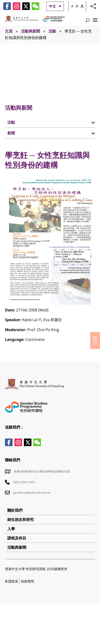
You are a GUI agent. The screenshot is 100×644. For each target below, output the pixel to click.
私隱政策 (12, 581)
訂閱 (95, 340)
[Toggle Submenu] (87, 122)
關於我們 (15, 510)
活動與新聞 (30, 31)
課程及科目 (17, 538)
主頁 (9, 31)
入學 (11, 529)
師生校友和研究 (21, 520)
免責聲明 (27, 581)
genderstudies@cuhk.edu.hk (32, 493)
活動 (52, 31)
